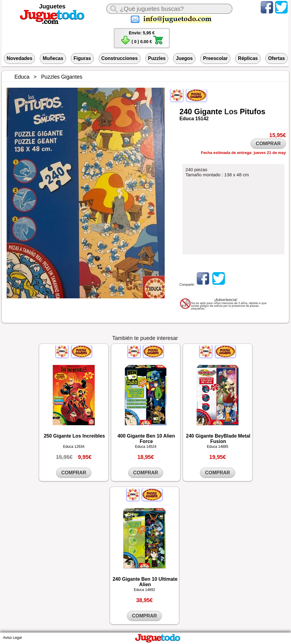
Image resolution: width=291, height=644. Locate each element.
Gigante (208, 112)
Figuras (82, 58)
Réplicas (248, 58)
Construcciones (120, 58)
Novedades (19, 58)
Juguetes (52, 6)
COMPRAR (268, 144)
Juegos (184, 58)
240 (186, 112)
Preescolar (215, 58)
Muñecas (53, 58)
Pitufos (253, 112)
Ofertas (277, 58)
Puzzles (157, 58)
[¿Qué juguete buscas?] (169, 9)
